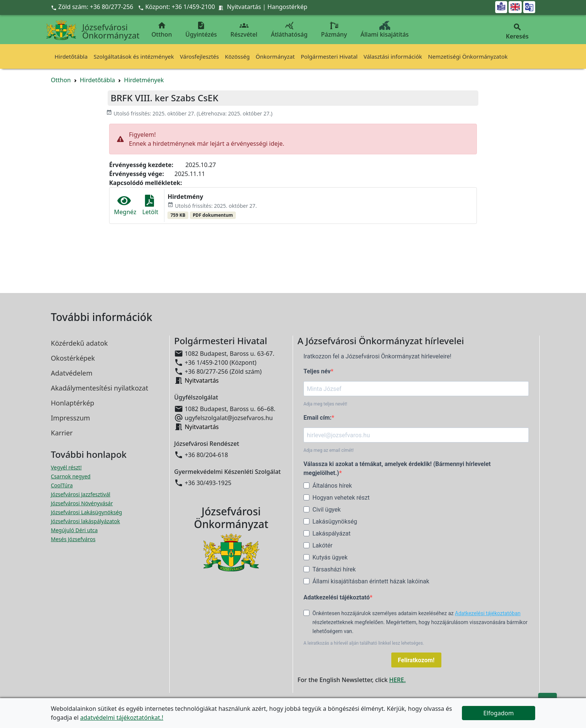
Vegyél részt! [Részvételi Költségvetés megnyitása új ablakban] (66, 467)
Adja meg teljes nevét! (325, 404)
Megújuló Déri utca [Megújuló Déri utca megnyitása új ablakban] (74, 530)
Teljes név (317, 371)
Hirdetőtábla (71, 56)
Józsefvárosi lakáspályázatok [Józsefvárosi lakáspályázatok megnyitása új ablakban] (85, 521)
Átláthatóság (289, 30)
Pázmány (334, 30)
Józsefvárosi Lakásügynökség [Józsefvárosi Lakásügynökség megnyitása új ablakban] (86, 512)
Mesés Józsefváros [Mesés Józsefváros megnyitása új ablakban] (73, 539)
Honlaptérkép (73, 403)
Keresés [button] (517, 32)
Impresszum (70, 418)
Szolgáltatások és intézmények (134, 56)
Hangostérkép (288, 7)
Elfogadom (499, 713)
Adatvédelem (72, 373)
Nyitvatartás (244, 7)
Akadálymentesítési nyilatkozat (99, 388)
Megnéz (125, 205)
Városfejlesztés (199, 56)
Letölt (150, 205)
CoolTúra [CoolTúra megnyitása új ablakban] (62, 485)
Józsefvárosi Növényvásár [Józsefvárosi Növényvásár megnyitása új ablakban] (82, 503)
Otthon (162, 30)
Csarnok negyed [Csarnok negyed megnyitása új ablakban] (71, 476)
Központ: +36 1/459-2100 (180, 7)
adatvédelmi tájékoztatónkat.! (121, 718)
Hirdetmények (144, 80)
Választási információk (393, 56)
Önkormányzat (275, 56)
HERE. (397, 680)
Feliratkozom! (416, 660)
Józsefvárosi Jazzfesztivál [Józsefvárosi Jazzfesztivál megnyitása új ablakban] (81, 494)
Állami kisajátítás (385, 30)
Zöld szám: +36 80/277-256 (93, 7)
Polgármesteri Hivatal (329, 56)
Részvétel (244, 30)
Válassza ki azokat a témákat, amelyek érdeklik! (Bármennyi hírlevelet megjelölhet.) (397, 468)
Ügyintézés (201, 30)
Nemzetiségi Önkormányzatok (468, 56)
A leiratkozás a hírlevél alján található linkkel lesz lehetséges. (364, 643)
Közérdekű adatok (79, 343)
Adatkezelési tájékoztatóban (488, 613)
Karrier (62, 433)
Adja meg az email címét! (329, 450)
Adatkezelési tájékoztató (337, 597)
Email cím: (317, 418)
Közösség (237, 56)
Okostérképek (73, 358)
